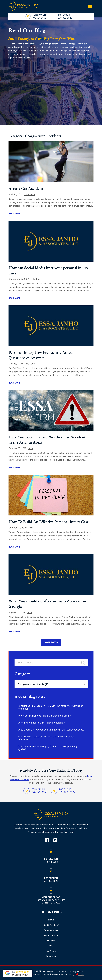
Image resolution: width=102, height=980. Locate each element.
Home (51, 920)
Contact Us (51, 956)
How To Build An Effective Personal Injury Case (49, 522)
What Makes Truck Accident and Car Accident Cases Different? (46, 738)
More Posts (51, 642)
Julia (30, 448)
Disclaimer (62, 971)
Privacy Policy (76, 971)
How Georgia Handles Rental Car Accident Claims (44, 716)
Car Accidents (51, 935)
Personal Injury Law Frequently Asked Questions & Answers (40, 355)
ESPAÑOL (51, 951)
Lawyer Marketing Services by (64, 974)
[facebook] (47, 840)
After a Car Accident (26, 188)
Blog (51, 946)
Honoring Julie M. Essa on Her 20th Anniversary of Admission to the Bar (50, 707)
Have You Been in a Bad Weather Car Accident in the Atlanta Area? (47, 440)
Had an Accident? (51, 925)
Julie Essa (30, 194)
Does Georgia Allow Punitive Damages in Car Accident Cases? (51, 730)
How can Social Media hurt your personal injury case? (48, 270)
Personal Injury (51, 930)
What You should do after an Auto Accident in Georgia (47, 604)
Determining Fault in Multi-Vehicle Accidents (41, 723)
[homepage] (51, 815)
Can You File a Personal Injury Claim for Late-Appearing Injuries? (47, 748)
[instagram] (55, 840)
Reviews (51, 940)
